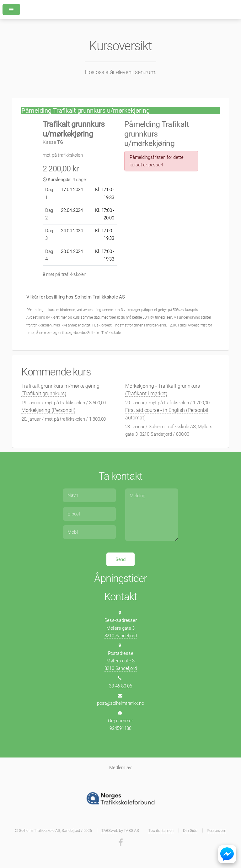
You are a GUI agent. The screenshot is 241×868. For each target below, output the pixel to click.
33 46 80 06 (120, 686)
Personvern (217, 830)
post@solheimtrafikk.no (120, 703)
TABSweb (110, 830)
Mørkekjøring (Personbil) (48, 410)
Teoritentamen (161, 830)
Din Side (190, 830)
